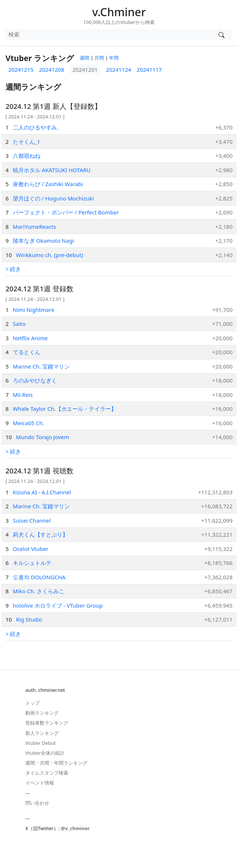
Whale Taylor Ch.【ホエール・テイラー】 (65, 409)
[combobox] (108, 35)
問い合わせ (37, 803)
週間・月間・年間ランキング (56, 763)
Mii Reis (23, 395)
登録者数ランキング (47, 723)
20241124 (118, 70)
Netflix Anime (30, 338)
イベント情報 (40, 783)
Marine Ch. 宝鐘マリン (41, 366)
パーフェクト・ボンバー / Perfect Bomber (66, 212)
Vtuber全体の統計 (45, 753)
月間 (99, 58)
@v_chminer (75, 828)
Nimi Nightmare (34, 310)
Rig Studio (29, 619)
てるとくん (27, 352)
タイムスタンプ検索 (47, 773)
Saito (19, 324)
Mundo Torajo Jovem (42, 437)
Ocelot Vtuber (31, 549)
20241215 (21, 70)
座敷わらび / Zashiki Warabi (48, 184)
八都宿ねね (27, 156)
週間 (84, 58)
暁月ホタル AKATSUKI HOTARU (52, 170)
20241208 (52, 70)
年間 (114, 58)
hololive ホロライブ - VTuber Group (58, 605)
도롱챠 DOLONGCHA (39, 577)
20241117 (149, 70)
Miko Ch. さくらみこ (39, 591)
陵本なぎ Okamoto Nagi (43, 241)
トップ (33, 703)
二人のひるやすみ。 (38, 127)
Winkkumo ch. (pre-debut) (49, 255)
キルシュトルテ (32, 563)
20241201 (85, 70)
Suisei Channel (32, 520)
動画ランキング (42, 713)
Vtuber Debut (41, 743)
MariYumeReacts (35, 227)
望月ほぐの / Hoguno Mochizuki (53, 198)
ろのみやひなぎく (35, 380)
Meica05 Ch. (28, 423)
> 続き (13, 269)
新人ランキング (42, 733)
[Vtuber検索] (221, 35)
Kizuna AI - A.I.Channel (42, 492)
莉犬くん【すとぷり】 (40, 534)
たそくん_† (26, 142)
